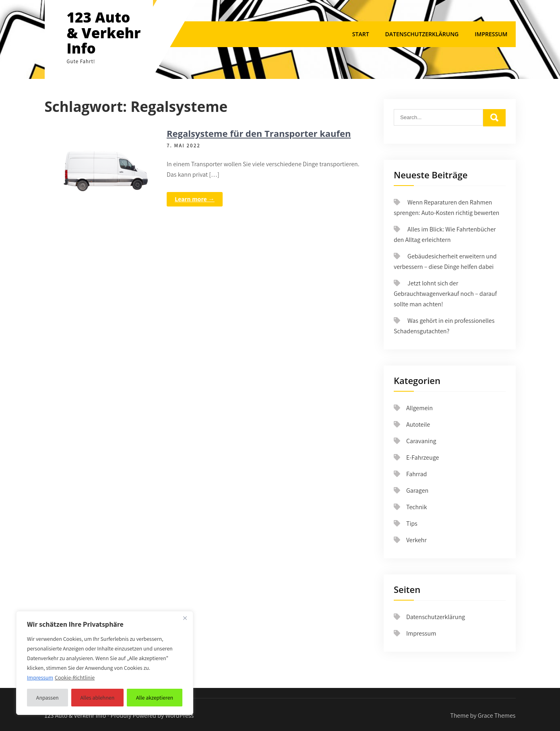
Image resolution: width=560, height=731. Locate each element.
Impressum (491, 34)
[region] (105, 663)
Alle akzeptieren (155, 698)
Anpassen (48, 698)
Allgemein (419, 408)
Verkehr (416, 540)
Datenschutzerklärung (422, 34)
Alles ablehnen (97, 698)
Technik (417, 507)
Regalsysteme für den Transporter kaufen (259, 133)
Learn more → (195, 199)
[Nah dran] (185, 618)
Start (361, 34)
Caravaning (421, 441)
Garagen (417, 490)
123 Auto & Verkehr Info (104, 33)
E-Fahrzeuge (423, 457)
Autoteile (418, 424)
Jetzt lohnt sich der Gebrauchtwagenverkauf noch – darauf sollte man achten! (445, 294)
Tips (412, 523)
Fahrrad (416, 474)
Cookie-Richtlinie (75, 677)
